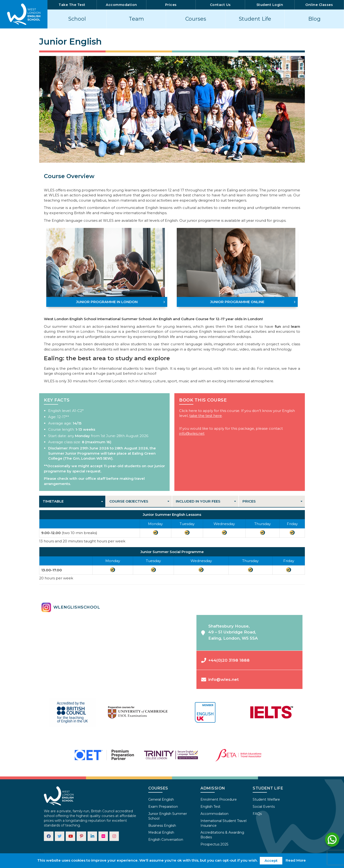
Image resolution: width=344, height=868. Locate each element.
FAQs (257, 814)
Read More (296, 860)
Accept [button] (271, 861)
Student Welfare (266, 799)
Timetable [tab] (53, 501)
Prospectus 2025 (214, 844)
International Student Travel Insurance (223, 823)
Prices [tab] (249, 501)
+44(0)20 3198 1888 (225, 660)
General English (161, 799)
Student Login (270, 5)
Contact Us (220, 5)
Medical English (161, 832)
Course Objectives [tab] (129, 501)
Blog (314, 19)
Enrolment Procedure (219, 799)
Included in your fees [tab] (198, 501)
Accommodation (121, 5)
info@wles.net (192, 433)
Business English (162, 826)
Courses (196, 19)
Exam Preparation (163, 807)
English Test (210, 807)
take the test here (206, 416)
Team (136, 19)
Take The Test (72, 5)
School (77, 19)
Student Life (255, 19)
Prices (171, 5)
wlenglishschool (71, 607)
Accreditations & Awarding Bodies (222, 835)
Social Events (264, 807)
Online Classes (319, 5)
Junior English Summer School (168, 816)
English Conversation (166, 840)
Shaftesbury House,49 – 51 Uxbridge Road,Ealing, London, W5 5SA (230, 632)
